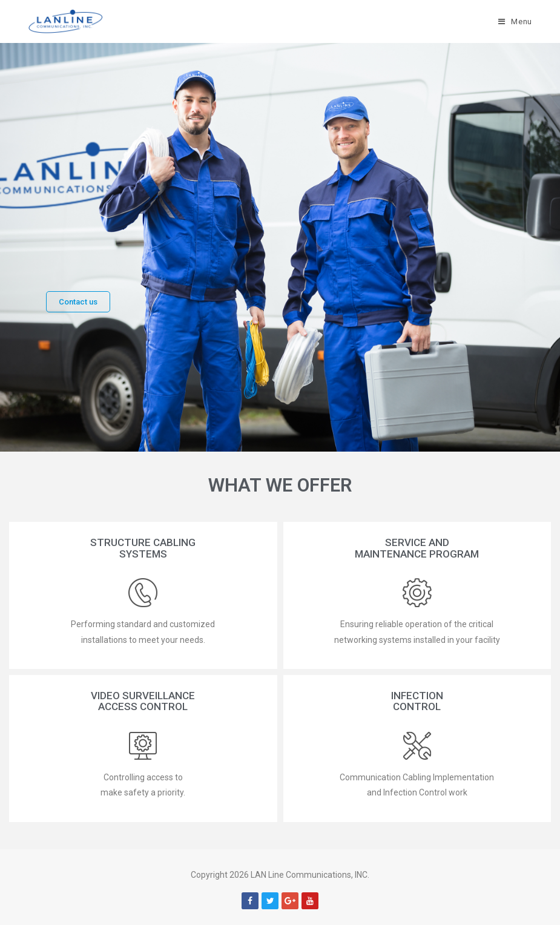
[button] (78, 302)
